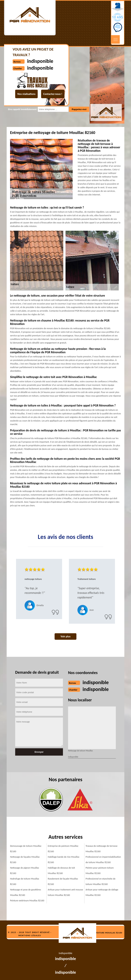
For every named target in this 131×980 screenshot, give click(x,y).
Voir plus (65, 636)
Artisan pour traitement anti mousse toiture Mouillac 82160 (65, 892)
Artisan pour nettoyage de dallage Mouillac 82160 (102, 892)
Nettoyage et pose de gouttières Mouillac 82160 (26, 892)
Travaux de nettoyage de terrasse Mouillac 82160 (102, 849)
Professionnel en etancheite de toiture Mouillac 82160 (101, 881)
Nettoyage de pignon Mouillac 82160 (25, 871)
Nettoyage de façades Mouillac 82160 (25, 860)
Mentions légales (30, 935)
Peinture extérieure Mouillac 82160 (27, 901)
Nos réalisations (26, 94)
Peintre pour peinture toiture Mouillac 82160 (100, 871)
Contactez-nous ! (53, 94)
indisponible (96, 682)
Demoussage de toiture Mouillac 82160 (26, 849)
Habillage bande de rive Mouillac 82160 (64, 860)
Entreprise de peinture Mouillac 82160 (63, 849)
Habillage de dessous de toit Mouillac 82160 (61, 871)
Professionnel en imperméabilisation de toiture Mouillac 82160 (103, 860)
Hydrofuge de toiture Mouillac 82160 (25, 881)
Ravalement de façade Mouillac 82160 (63, 881)
